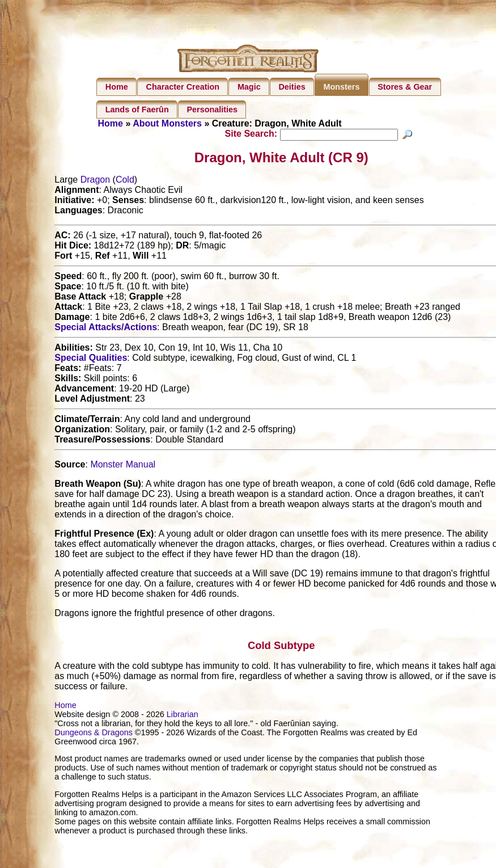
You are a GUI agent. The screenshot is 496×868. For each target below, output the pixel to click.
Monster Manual (123, 466)
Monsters (341, 87)
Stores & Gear (405, 87)
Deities (292, 87)
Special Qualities (91, 359)
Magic (249, 87)
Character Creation (183, 87)
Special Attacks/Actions (106, 329)
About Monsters (167, 123)
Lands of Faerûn (137, 109)
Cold (125, 181)
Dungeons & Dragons (94, 734)
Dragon (95, 181)
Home (117, 87)
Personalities (212, 109)
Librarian (183, 716)
